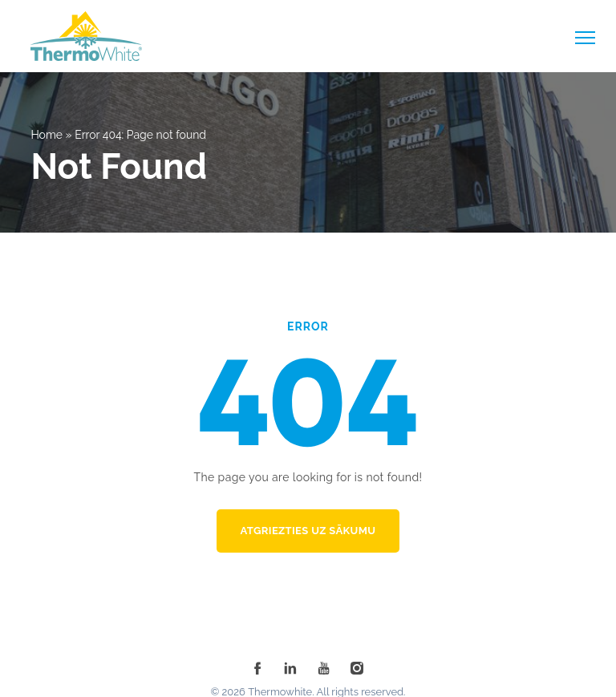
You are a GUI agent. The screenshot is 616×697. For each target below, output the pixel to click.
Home (47, 135)
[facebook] (257, 668)
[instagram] (357, 668)
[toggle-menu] (585, 38)
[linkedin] (290, 668)
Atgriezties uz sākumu (308, 531)
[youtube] (324, 668)
